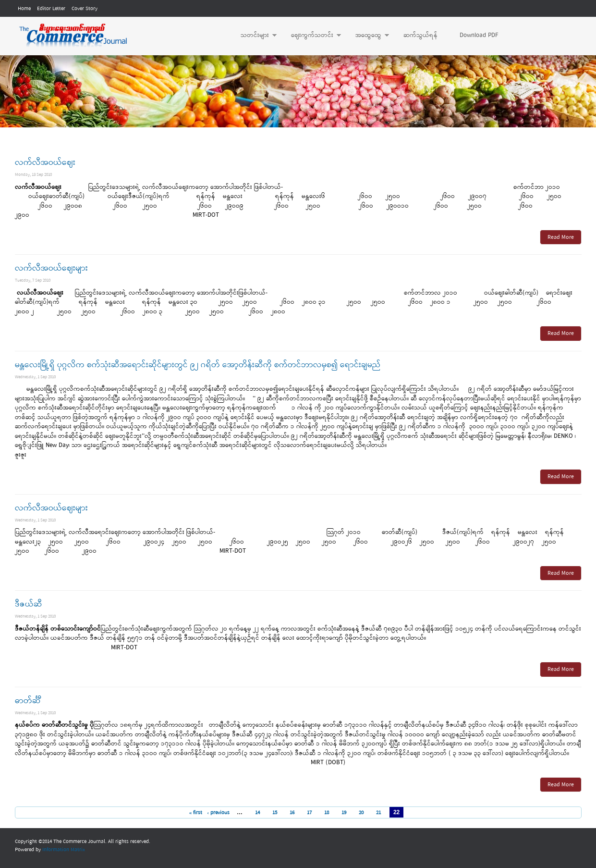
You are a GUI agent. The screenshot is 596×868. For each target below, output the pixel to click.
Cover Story (85, 9)
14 (257, 813)
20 (361, 813)
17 (309, 813)
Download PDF (479, 35)
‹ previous (218, 813)
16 (292, 813)
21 (378, 813)
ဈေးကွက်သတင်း (311, 36)
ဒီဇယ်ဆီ (29, 604)
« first (196, 813)
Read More (561, 237)
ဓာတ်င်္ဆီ (28, 701)
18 (327, 813)
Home (24, 9)
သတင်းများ (254, 36)
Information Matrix (64, 850)
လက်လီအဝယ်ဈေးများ (51, 268)
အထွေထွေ (367, 36)
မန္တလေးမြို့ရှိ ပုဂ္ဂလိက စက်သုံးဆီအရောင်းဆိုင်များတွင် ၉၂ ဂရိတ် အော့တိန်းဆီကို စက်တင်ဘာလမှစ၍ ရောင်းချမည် (198, 365)
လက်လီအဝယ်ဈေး (45, 163)
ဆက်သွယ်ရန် (420, 35)
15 (275, 813)
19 (344, 813)
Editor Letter (51, 9)
